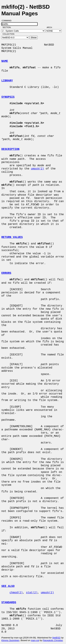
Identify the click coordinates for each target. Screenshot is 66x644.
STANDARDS (9, 603)
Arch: (51, 27)
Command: (8, 21)
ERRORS (6, 273)
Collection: (9, 34)
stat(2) (32, 593)
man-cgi (35, 640)
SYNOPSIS (8, 97)
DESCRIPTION (10, 149)
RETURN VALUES (12, 237)
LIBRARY (7, 81)
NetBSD (56, 638)
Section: (8, 27)
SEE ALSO (8, 586)
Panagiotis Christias (53, 640)
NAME (5, 61)
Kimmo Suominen (10, 640)
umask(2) (38, 169)
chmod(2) (16, 593)
